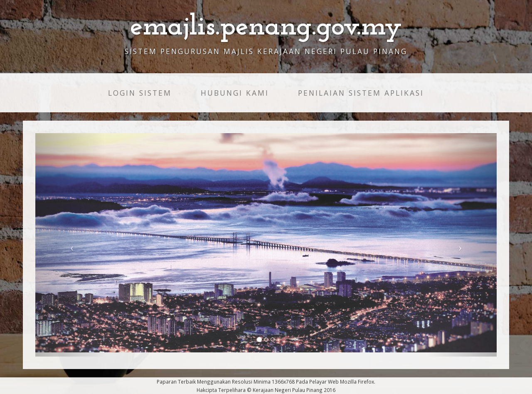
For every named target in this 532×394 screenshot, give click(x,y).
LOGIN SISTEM (140, 93)
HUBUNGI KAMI (235, 93)
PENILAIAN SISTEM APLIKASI (361, 93)
